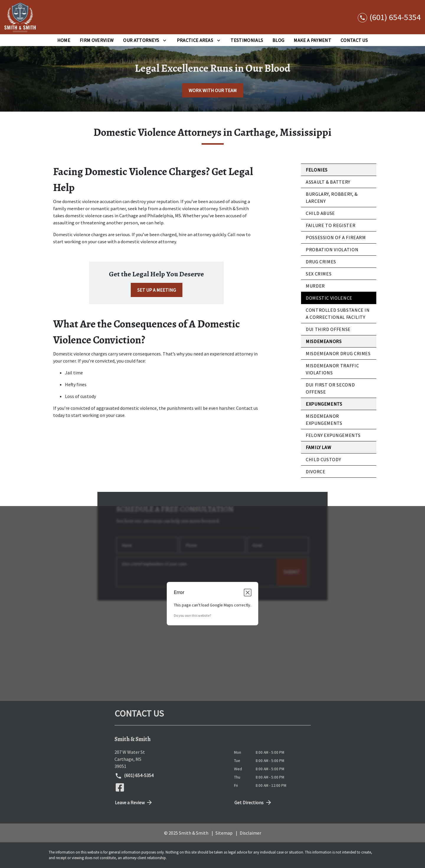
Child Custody (323, 459)
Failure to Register (331, 225)
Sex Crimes (319, 274)
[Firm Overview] (97, 40)
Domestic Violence (329, 298)
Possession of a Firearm (336, 237)
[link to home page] (20, 17)
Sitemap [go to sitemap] (224, 833)
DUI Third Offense (328, 329)
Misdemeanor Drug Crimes (338, 353)
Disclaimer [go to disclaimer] (250, 833)
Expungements (324, 404)
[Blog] (278, 40)
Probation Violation (332, 249)
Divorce (316, 471)
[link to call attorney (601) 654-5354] (389, 17)
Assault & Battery (328, 182)
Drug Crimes (321, 262)
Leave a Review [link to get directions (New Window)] (134, 802)
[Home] (64, 40)
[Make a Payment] (312, 40)
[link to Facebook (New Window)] (120, 787)
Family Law (318, 447)
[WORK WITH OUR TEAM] (213, 90)
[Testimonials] (247, 40)
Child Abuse (320, 213)
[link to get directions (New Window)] (170, 759)
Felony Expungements (333, 435)
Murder (315, 286)
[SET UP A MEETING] (157, 290)
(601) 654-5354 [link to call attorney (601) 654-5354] (134, 776)
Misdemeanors (324, 341)
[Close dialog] (248, 592)
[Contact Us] (354, 40)
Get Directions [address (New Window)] (253, 802)
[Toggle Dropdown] (165, 40)
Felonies (317, 170)
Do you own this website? (192, 615)
